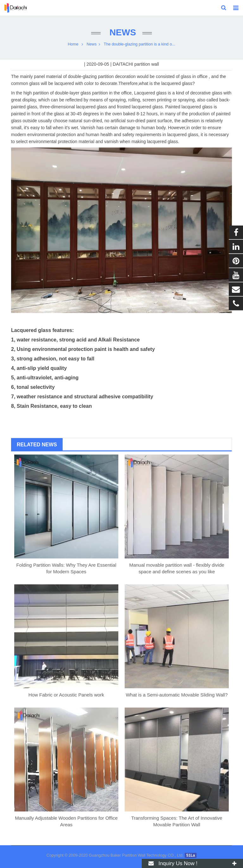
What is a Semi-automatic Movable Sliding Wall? (177, 695)
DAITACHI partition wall (136, 64)
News (121, 32)
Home (73, 44)
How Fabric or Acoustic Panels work (66, 695)
